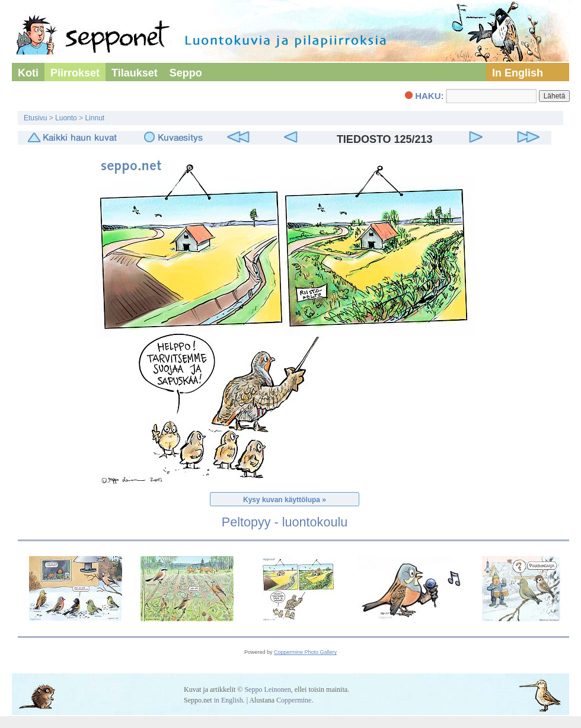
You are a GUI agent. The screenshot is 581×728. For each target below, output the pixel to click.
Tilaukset (135, 73)
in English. (229, 700)
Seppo (186, 73)
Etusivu (35, 118)
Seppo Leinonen (267, 689)
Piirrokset (75, 73)
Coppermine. (295, 700)
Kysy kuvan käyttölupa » (285, 500)
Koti (28, 73)
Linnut (95, 118)
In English (518, 73)
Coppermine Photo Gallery (305, 652)
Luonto (66, 118)
